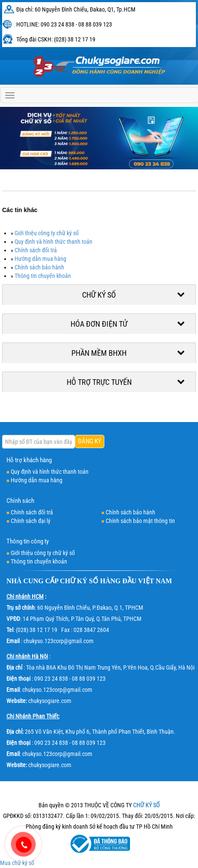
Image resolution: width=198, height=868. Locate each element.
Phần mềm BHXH (99, 353)
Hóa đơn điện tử (99, 324)
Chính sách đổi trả (36, 250)
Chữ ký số (99, 295)
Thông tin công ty (28, 541)
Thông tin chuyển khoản (43, 276)
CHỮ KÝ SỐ (79, 581)
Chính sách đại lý (31, 521)
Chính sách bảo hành (39, 267)
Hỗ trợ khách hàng (29, 460)
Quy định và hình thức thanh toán (53, 242)
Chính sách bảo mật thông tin (140, 521)
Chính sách (20, 501)
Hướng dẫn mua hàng (40, 259)
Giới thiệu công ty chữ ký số (47, 233)
